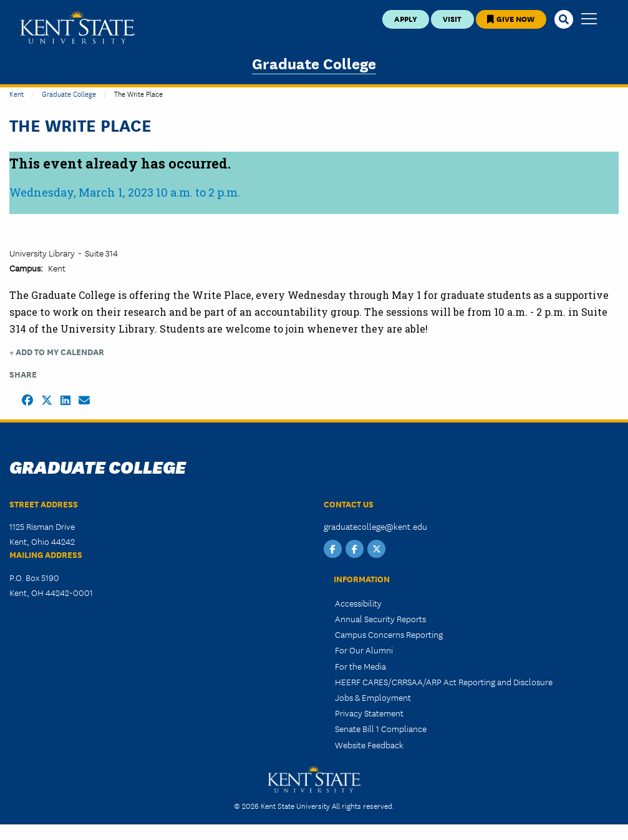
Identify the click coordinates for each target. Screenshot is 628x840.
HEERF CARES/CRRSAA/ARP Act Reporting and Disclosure (444, 681)
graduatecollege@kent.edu (375, 526)
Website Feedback (369, 745)
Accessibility (358, 603)
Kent (17, 93)
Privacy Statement (369, 713)
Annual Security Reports (380, 618)
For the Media (360, 666)
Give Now (511, 18)
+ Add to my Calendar (57, 352)
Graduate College (314, 63)
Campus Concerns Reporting (389, 634)
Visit (452, 18)
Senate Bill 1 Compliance (381, 728)
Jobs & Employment (373, 697)
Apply (406, 18)
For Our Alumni (364, 650)
